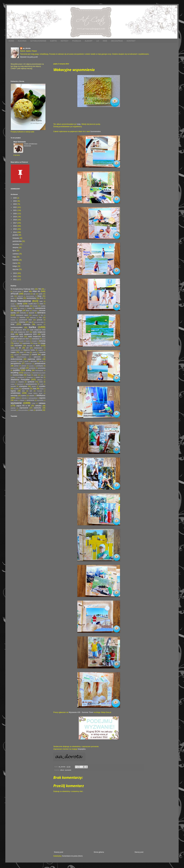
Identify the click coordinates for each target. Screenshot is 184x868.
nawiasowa (25, 355)
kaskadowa (36, 339)
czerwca (16, 254)
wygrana (42, 398)
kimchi (15, 341)
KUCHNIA (22, 41)
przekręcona (14, 368)
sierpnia (16, 248)
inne (12, 324)
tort (31, 391)
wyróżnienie (30, 400)
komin (28, 341)
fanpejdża (82, 749)
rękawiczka (27, 373)
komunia (42, 341)
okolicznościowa (16, 359)
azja (12, 296)
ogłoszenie (37, 357)
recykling (14, 373)
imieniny (22, 322)
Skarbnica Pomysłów (20, 380)
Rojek (29, 375)
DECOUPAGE (117, 41)
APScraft (14, 294)
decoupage (18, 311)
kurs (38, 345)
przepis (23, 368)
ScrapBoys (30, 377)
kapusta (39, 324)
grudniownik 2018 (26, 320)
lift (20, 348)
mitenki (34, 352)
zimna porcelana (23, 410)
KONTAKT (131, 41)
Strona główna (99, 852)
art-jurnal (27, 294)
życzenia (39, 410)
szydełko (42, 386)
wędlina (24, 396)
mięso (22, 352)
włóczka (24, 398)
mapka (13, 352)
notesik (35, 355)
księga (43, 343)
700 (39, 289)
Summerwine (96, 131)
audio (41, 294)
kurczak (30, 346)
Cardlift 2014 (32, 304)
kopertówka (26, 343)
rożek (35, 375)
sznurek (13, 386)
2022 (15, 207)
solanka (13, 382)
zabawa (42, 403)
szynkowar (26, 389)
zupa (32, 410)
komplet (34, 341)
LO (98, 41)
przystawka (42, 368)
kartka (32, 327)
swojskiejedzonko (31, 384)
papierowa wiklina (34, 359)
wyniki (16, 400)
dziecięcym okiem (22, 315)
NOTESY (65, 41)
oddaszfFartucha (21, 357)
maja (14, 257)
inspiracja (27, 324)
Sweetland (20, 384)
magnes (41, 350)
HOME (11, 41)
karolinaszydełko (17, 327)
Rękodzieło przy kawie (39, 373)
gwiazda (40, 320)
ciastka (43, 306)
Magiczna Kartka (29, 350)
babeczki (20, 296)
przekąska (40, 366)
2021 (15, 210)
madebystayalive (15, 350)
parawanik (14, 361)
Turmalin (40, 391)
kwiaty (13, 348)
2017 (15, 223)
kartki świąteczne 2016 (38, 330)
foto (41, 317)
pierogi (41, 361)
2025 (15, 198)
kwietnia (16, 260)
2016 (15, 226)
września (16, 244)
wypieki (22, 400)
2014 (15, 232)
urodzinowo (16, 393)
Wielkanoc (41, 395)
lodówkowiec (38, 348)
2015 (15, 229)
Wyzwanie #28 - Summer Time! (81, 712)
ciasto (15, 308)
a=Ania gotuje (17, 291)
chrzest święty (24, 306)
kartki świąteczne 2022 (21, 339)
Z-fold (34, 403)
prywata (31, 366)
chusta (35, 306)
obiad (43, 355)
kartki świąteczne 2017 (21, 332)
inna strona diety (39, 322)
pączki (26, 361)
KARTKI (53, 41)
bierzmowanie (30, 296)
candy (20, 304)
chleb (41, 304)
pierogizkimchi (16, 364)
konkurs (17, 343)
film (42, 315)
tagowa (13, 391)
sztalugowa (23, 386)
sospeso (21, 382)
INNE (105, 41)
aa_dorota (27, 48)
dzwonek (35, 315)
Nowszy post (59, 852)
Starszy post (139, 852)
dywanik (32, 313)
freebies (13, 320)
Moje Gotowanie (20, 142)
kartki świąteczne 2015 (18, 330)
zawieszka (37, 408)
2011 (15, 280)
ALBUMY (89, 41)
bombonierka (31, 298)
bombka (20, 298)
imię (30, 322)
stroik (41, 382)
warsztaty (14, 396)
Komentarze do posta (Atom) (72, 856)
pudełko (17, 370)
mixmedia (42, 352)
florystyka (13, 318)
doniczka (23, 313)
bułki (41, 301)
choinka (13, 306)
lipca (14, 251)
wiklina (18, 398)
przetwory (32, 368)
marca (15, 263)
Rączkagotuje (39, 370)
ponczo (24, 366)
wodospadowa (33, 398)
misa (28, 352)
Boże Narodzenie (21, 301)
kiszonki (21, 341)
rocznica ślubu (18, 375)
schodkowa (21, 377)
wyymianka (40, 400)
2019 (15, 217)
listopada (16, 238)
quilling (28, 370)
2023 (15, 204)
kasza (44, 339)
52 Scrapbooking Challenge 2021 (23, 289)
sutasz (13, 384)
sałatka (13, 377)
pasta (21, 361)
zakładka (38, 406)
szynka (16, 389)
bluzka (13, 298)
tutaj (79, 124)
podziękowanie (40, 364)
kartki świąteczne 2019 (28, 334)
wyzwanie (68, 770)
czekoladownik (40, 308)
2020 (15, 214)
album (62, 770)
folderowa (33, 318)
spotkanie (31, 382)
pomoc (16, 366)
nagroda (16, 355)
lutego (15, 266)
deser (28, 311)
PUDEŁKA (77, 41)
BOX (42, 298)
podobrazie (28, 364)
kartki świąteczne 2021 (37, 337)
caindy (13, 304)
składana (40, 380)
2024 (15, 201)
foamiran (23, 317)
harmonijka (14, 322)
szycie (34, 386)
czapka (29, 308)
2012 (15, 276)
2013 (15, 273)
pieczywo (34, 361)
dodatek (35, 311)
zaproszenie (24, 408)
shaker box (39, 377)
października (17, 241)
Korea (35, 343)
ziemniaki (13, 410)
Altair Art (36, 291)
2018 (15, 220)
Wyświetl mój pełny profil (29, 57)
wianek (32, 396)
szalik (42, 384)
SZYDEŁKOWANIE (38, 41)
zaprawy (13, 408)
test (23, 391)
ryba (42, 375)
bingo (40, 296)
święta (42, 389)
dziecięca (41, 313)
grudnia (15, 235)
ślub (35, 389)
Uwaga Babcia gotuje (35, 393)
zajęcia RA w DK (23, 406)
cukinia (22, 308)
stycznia (16, 269)
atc (34, 294)
